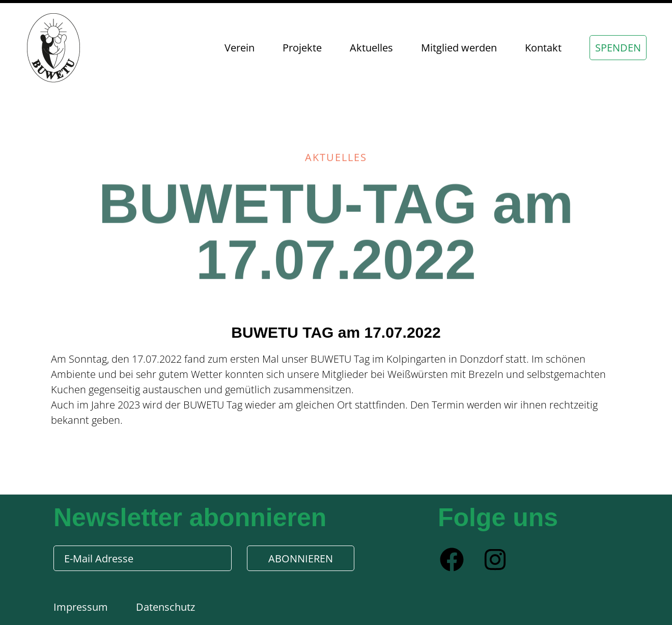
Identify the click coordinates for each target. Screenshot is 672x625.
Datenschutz (165, 607)
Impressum (82, 607)
